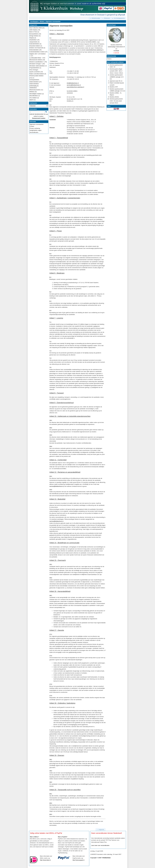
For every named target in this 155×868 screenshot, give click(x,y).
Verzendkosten (34, 132)
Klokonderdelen (34, 50)
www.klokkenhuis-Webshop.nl (88, 150)
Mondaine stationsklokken (37, 66)
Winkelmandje (112, 56)
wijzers (32, 100)
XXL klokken (33, 98)
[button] (95, 18)
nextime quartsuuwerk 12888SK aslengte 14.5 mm (117, 77)
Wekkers (32, 92)
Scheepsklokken (34, 80)
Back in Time (33, 32)
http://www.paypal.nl (78, 860)
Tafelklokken (33, 88)
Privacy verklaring (35, 128)
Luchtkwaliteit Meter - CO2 (37, 58)
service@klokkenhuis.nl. (57, 521)
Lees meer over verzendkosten (100, 845)
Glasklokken (33, 40)
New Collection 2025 (36, 28)
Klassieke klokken (35, 46)
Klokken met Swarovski (36, 48)
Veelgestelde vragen (36, 130)
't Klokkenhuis (106, 858)
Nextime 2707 (114, 87)
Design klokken (34, 36)
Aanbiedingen (112, 25)
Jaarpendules (33, 42)
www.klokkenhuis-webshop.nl (95, 50)
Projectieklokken (34, 68)
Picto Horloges (34, 70)
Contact (32, 126)
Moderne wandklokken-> (37, 62)
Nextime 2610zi (114, 97)
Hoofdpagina (34, 21)
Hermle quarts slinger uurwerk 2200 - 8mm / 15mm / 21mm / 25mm (116, 71)
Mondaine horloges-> (36, 64)
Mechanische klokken (36, 60)
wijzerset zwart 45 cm (116, 81)
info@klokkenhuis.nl (73, 83)
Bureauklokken (34, 34)
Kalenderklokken (34, 44)
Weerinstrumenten (35, 90)
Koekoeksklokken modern (37, 52)
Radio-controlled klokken (37, 74)
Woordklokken (34, 96)
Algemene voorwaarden (53, 21)
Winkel (42, 21)
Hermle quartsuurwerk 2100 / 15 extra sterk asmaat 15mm (116, 101)
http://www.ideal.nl (45, 860)
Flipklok (32, 38)
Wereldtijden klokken (36, 94)
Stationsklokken (34, 82)
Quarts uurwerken (35, 72)
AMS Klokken (33, 30)
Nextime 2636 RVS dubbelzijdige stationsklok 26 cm (116, 47)
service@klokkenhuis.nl (74, 85)
